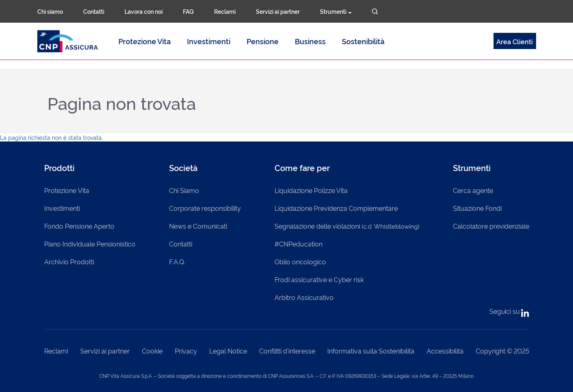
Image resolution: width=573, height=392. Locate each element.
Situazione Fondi (477, 208)
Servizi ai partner (278, 11)
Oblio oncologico (300, 261)
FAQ (188, 11)
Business (310, 41)
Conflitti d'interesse (287, 351)
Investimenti (209, 41)
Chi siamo (50, 11)
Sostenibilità (363, 41)
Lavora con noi (144, 11)
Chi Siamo (184, 190)
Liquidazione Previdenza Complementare (336, 208)
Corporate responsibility (205, 208)
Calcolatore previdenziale (491, 226)
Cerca (375, 12)
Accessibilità (445, 351)
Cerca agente (473, 190)
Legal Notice (228, 351)
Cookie (152, 351)
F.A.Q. (177, 261)
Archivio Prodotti (69, 261)
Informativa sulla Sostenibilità (371, 351)
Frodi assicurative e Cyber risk (319, 279)
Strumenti (336, 11)
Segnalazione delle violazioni (347, 226)
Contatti (94, 11)
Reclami (225, 11)
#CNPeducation (298, 244)
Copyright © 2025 (502, 351)
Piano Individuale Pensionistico (90, 244)
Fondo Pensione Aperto (79, 226)
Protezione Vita (145, 41)
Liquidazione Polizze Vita (311, 190)
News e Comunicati (198, 226)
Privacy (186, 351)
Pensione (263, 41)
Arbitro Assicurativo (304, 297)
